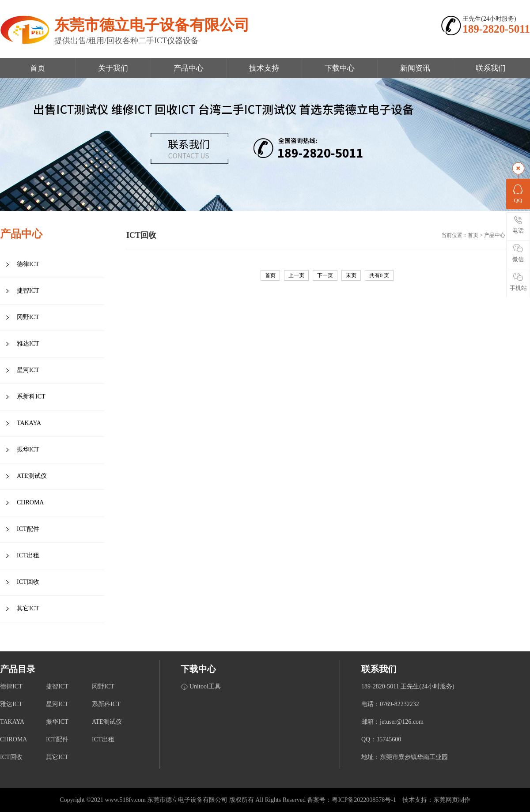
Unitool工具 (205, 686)
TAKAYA (29, 423)
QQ (518, 193)
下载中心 (340, 68)
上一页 (296, 275)
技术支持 (264, 68)
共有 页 (379, 275)
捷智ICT (28, 291)
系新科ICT (31, 397)
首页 (38, 68)
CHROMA (30, 502)
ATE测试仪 (32, 476)
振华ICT (28, 449)
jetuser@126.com (402, 722)
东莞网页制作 (452, 800)
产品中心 (189, 68)
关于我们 (113, 68)
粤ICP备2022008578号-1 (364, 800)
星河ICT (28, 370)
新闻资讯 (415, 68)
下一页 (325, 275)
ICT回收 (28, 582)
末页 (351, 275)
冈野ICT (28, 317)
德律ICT (28, 264)
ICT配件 (28, 529)
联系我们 (491, 68)
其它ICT (28, 608)
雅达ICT (28, 344)
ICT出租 (28, 555)
